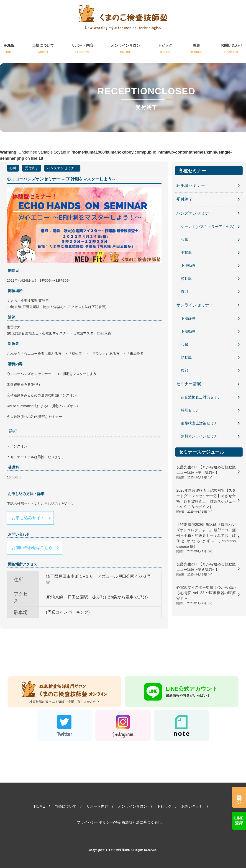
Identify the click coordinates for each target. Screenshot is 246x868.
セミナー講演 (189, 384)
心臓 (13, 168)
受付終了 (32, 168)
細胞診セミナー (191, 185)
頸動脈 (186, 279)
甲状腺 (186, 253)
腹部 (184, 291)
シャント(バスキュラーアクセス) (208, 227)
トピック (165, 49)
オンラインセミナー (195, 305)
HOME (9, 49)
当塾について (43, 49)
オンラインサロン (126, 49)
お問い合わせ (231, 49)
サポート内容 (82, 49)
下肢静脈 (188, 318)
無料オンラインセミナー (201, 436)
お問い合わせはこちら (32, 548)
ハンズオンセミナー (62, 168)
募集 (196, 49)
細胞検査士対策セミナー (201, 423)
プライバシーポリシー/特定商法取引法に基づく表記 (119, 822)
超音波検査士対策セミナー (203, 397)
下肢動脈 (188, 266)
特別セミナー (192, 410)
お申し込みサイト (28, 518)
